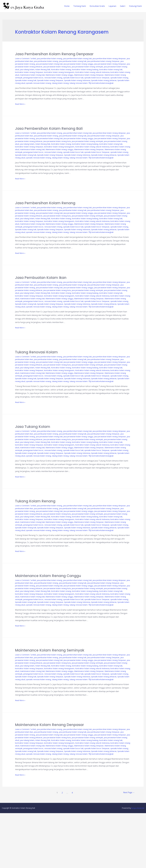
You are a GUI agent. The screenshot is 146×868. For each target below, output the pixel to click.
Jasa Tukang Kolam (33, 454)
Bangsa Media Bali (137, 863)
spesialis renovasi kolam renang (86, 86)
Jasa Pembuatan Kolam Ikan (41, 294)
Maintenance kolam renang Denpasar (94, 78)
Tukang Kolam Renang (35, 534)
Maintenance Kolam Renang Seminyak (50, 694)
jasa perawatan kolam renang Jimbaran (84, 67)
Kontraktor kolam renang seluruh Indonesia (70, 75)
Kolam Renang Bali (115, 69)
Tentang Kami (80, 6)
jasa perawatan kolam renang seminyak (38, 69)
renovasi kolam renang (66, 80)
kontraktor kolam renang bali (83, 72)
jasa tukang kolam (97, 69)
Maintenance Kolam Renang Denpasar (49, 774)
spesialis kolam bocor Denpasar (115, 80)
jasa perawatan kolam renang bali (91, 64)
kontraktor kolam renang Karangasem (32, 75)
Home (67, 6)
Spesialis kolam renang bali (49, 83)
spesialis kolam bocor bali (88, 80)
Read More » (21, 110)
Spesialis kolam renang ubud (58, 86)
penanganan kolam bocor (43, 80)
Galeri (123, 6)
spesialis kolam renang (25, 83)
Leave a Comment (23, 58)
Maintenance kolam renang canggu (60, 78)
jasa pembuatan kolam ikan (44, 61)
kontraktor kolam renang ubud (105, 75)
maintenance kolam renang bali (29, 78)
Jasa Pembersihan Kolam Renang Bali (49, 134)
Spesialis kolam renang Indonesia (108, 83)
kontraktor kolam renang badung (54, 72)
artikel (35, 58)
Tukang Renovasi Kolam (36, 374)
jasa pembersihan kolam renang (54, 58)
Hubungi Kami (135, 6)
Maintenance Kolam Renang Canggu (48, 614)
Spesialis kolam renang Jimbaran (30, 86)
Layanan (112, 6)
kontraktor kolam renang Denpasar (113, 72)
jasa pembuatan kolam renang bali (101, 61)
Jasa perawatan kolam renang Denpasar (48, 67)
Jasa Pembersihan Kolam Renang (45, 214)
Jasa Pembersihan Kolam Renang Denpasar (54, 54)
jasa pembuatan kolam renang (71, 61)
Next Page (128, 847)
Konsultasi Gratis (97, 6)
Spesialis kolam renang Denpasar (77, 83)
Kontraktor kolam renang (27, 72)
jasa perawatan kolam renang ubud (72, 69)
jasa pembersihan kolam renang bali (85, 58)
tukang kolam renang (111, 86)
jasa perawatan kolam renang (62, 64)
